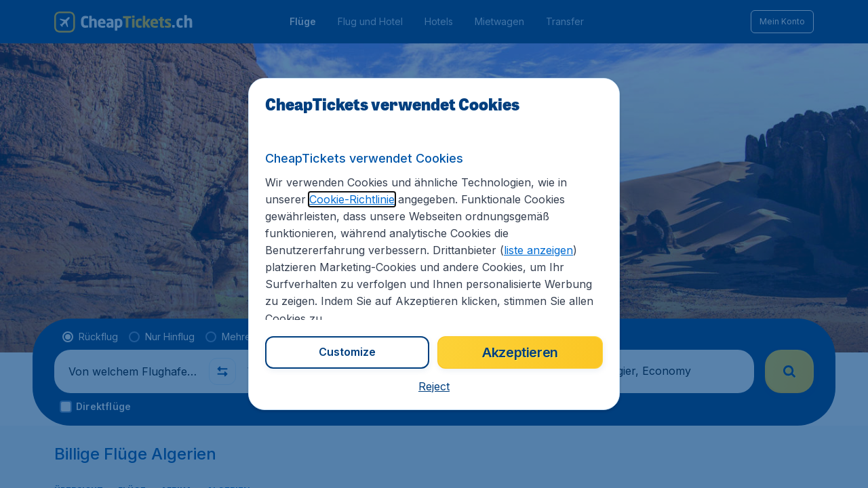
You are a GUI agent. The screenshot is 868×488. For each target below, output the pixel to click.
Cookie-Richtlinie (352, 199)
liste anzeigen (538, 250)
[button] (434, 386)
